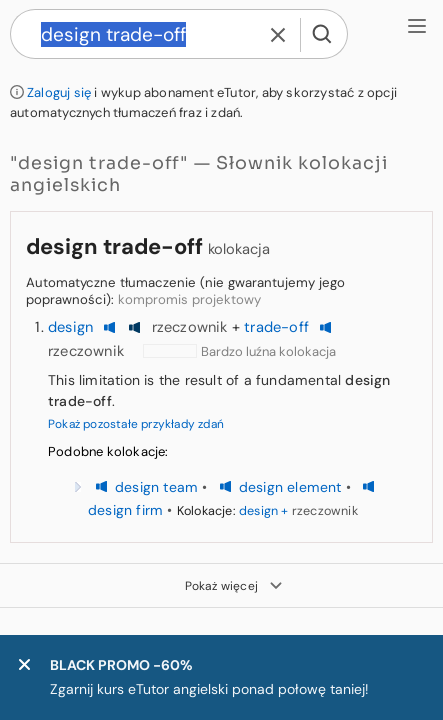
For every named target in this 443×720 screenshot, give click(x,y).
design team (156, 487)
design (70, 327)
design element (290, 487)
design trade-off (114, 246)
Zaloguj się (59, 92)
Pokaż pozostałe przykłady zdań (136, 424)
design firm (125, 510)
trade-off (276, 327)
